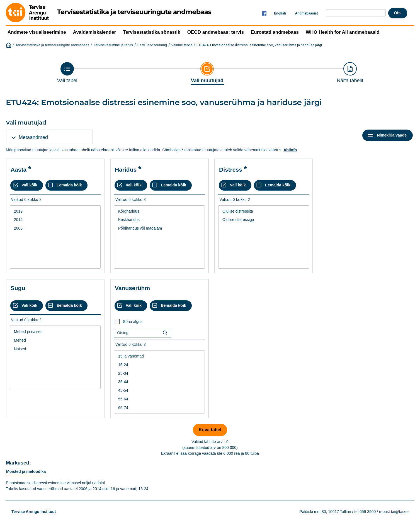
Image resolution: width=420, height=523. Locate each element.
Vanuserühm (132, 288)
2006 (55, 228)
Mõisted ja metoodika (26, 471)
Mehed (55, 340)
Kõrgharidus (159, 211)
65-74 (159, 408)
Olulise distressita (264, 211)
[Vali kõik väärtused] (27, 185)
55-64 (159, 399)
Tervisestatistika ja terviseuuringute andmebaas (53, 45)
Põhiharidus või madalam (159, 228)
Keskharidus (159, 220)
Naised (55, 349)
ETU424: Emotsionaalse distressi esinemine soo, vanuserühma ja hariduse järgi (259, 45)
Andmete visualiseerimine (37, 32)
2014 (55, 220)
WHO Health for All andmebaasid (343, 32)
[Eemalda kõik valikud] (66, 185)
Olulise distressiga (264, 220)
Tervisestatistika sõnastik (152, 32)
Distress (231, 170)
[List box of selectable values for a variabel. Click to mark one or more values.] (55, 237)
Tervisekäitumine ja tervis (113, 45)
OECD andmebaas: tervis (216, 32)
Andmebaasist (306, 13)
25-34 (159, 374)
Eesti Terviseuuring (152, 45)
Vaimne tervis (182, 45)
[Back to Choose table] (67, 73)
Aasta (19, 170)
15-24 (159, 365)
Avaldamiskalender (94, 32)
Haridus (126, 170)
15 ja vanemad (159, 356)
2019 (55, 211)
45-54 (159, 391)
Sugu (18, 288)
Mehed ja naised (55, 332)
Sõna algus (133, 322)
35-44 (159, 382)
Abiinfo (290, 150)
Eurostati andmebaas (275, 32)
